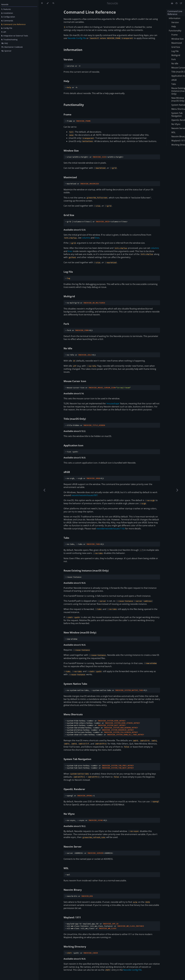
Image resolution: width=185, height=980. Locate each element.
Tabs (66, 538)
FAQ (5, 43)
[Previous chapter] (44, 490)
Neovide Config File (77, 38)
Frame (67, 114)
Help (66, 81)
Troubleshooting (9, 40)
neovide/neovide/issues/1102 (111, 529)
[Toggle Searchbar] (53, 3)
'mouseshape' (113, 404)
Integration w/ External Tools (15, 36)
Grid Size (69, 215)
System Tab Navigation (77, 759)
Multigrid (69, 296)
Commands (7, 21)
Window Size (71, 151)
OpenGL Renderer (74, 789)
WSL (66, 868)
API (4, 32)
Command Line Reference (13, 24)
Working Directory (75, 947)
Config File (7, 28)
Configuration (8, 17)
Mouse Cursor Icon (75, 381)
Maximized (70, 177)
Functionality (74, 105)
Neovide (5, 4)
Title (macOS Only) (75, 419)
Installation (7, 13)
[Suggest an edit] (181, 3)
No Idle (68, 348)
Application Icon (73, 445)
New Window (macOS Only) (80, 632)
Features (6, 9)
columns (86, 238)
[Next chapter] (177, 490)
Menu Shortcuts (73, 714)
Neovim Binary (73, 890)
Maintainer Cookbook (12, 47)
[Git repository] (177, 3)
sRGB (67, 472)
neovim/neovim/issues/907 (84, 495)
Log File (68, 272)
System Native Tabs (75, 684)
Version (68, 59)
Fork (66, 324)
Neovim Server (73, 847)
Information (73, 50)
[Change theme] (48, 3)
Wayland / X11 (72, 917)
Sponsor (6, 51)
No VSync (69, 814)
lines (97, 238)
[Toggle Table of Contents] (42, 3)
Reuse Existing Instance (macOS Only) (86, 571)
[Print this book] (172, 3)
